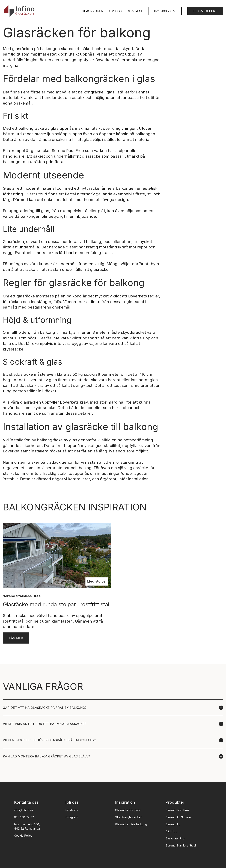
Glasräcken (93, 11)
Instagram (71, 817)
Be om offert (205, 11)
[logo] (19, 11)
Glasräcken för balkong (131, 824)
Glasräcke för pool (128, 810)
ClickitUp (172, 831)
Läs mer (16, 638)
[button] (113, 708)
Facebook (71, 810)
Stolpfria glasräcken (129, 817)
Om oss (115, 11)
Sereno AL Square (178, 817)
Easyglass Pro (175, 838)
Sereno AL (173, 824)
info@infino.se (24, 810)
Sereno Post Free (68, 151)
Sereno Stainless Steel (181, 845)
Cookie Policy (23, 836)
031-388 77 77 (165, 11)
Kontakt (135, 11)
